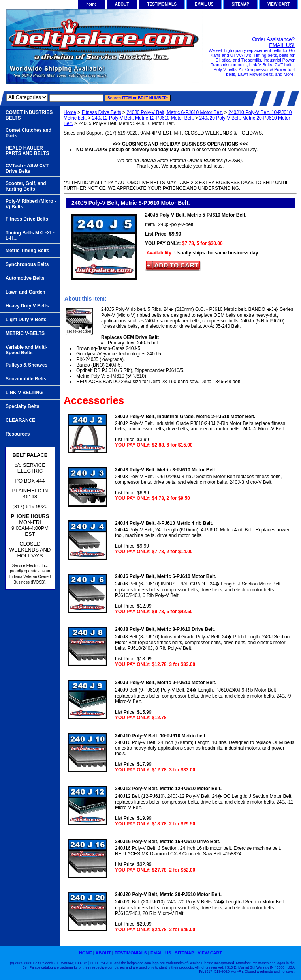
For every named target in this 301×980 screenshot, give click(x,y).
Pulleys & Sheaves (26, 365)
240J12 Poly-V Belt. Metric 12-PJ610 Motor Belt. (143, 118)
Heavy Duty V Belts (27, 306)
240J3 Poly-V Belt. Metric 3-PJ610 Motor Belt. (166, 470)
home (91, 4)
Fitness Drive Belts (102, 112)
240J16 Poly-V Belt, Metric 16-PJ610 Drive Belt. (168, 842)
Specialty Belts (22, 406)
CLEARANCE (20, 420)
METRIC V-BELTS (25, 333)
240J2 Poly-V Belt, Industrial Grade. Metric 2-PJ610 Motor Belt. (185, 417)
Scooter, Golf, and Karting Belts (26, 186)
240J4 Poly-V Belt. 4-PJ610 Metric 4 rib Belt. (164, 523)
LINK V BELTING (24, 393)
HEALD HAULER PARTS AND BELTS (27, 151)
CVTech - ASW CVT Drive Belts (27, 168)
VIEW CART (278, 4)
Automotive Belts (25, 278)
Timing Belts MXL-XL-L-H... (30, 236)
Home (70, 112)
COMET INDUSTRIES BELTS (29, 115)
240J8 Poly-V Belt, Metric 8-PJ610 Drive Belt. (165, 629)
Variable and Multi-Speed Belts (26, 350)
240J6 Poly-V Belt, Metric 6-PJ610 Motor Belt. (175, 112)
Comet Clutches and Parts (28, 133)
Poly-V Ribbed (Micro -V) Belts (31, 204)
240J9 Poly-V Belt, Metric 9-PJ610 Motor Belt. (166, 683)
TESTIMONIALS (162, 4)
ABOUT (122, 4)
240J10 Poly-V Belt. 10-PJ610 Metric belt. (161, 736)
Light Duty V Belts (26, 320)
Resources (18, 434)
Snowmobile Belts (26, 379)
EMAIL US (204, 4)
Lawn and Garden (25, 292)
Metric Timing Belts (27, 251)
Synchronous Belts (27, 264)
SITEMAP (240, 4)
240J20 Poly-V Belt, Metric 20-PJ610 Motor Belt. (168, 894)
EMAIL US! (282, 45)
